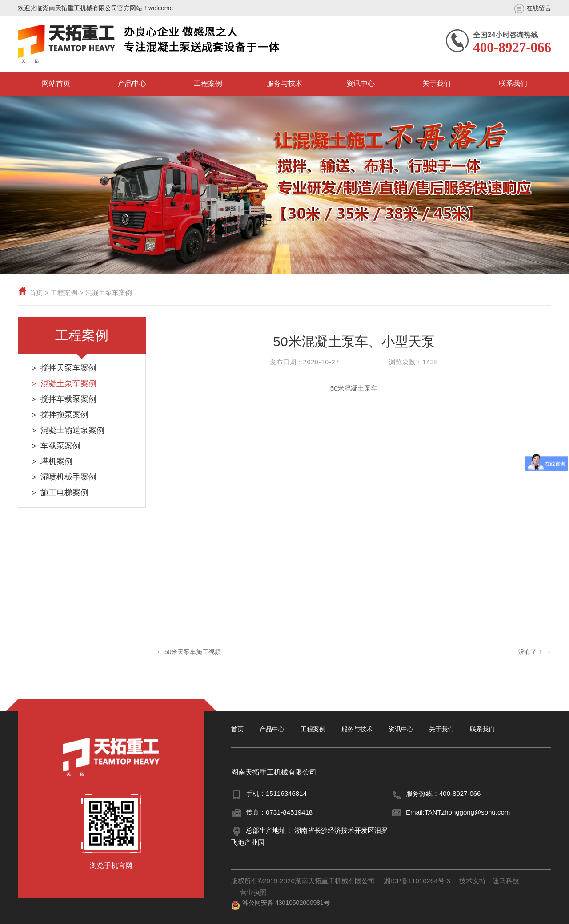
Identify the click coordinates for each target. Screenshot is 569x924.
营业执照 (253, 892)
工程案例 (208, 83)
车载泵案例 (60, 446)
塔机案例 (56, 461)
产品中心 (132, 83)
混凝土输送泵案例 (72, 430)
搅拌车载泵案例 (68, 399)
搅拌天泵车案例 (68, 368)
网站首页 (56, 83)
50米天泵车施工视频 (193, 652)
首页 (36, 293)
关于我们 (437, 83)
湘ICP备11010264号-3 (417, 881)
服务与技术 (284, 83)
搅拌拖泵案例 (64, 415)
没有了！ (535, 652)
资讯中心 (361, 83)
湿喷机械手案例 (68, 477)
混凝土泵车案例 (109, 293)
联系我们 (513, 83)
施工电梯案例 (64, 492)
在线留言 (533, 9)
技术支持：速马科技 (489, 881)
